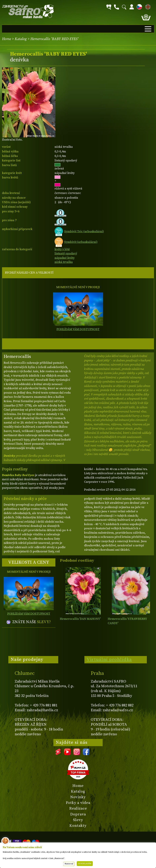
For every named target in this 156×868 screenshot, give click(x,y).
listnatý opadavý (66, 253)
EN (147, 6)
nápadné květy (65, 258)
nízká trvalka (64, 262)
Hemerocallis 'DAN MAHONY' (80, 619)
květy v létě (62, 249)
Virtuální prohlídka (109, 660)
